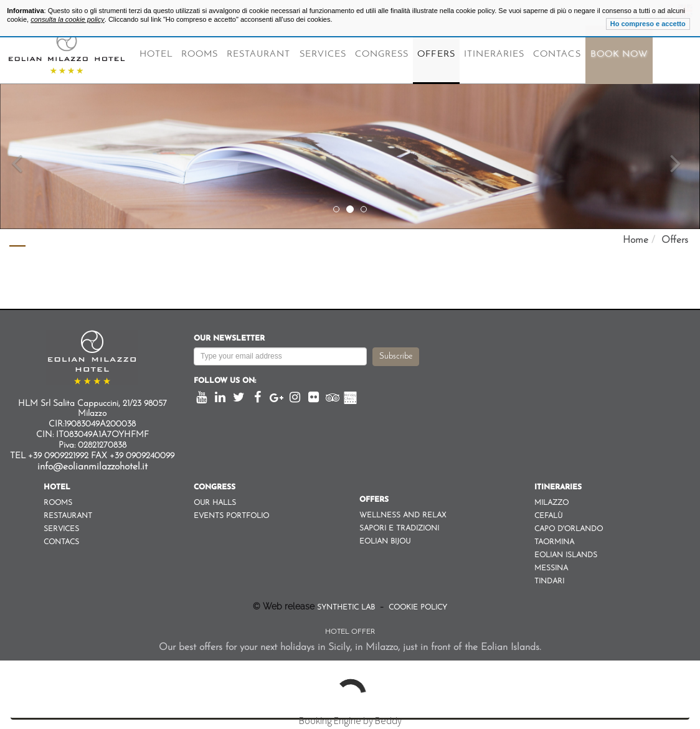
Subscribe (396, 356)
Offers (436, 54)
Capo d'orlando (569, 529)
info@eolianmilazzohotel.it (92, 467)
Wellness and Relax (403, 515)
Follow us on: (225, 381)
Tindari (549, 581)
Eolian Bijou (385, 542)
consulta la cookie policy (68, 19)
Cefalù (548, 516)
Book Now (619, 54)
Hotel (156, 54)
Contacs (557, 54)
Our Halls (215, 503)
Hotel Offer (350, 632)
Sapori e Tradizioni (399, 529)
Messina (551, 568)
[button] (17, 115)
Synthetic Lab (347, 608)
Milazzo (551, 503)
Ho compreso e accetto (648, 24)
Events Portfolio (231, 516)
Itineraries (494, 54)
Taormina (554, 542)
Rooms (200, 54)
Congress (382, 54)
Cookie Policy (417, 608)
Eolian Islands (566, 555)
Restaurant (259, 54)
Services (323, 54)
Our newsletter (229, 339)
